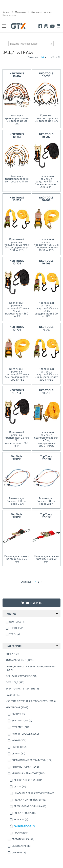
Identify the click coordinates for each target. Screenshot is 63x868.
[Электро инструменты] (32, 689)
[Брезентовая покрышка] (32, 806)
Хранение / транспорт (42, 12)
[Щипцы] (32, 747)
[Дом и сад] (32, 682)
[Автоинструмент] (32, 767)
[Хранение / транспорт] (32, 773)
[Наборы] (32, 695)
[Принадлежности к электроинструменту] (32, 668)
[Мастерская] (32, 707)
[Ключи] (32, 740)
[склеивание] (32, 846)
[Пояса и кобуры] (32, 813)
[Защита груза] (32, 826)
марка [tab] (11, 614)
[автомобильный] (32, 660)
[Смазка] (32, 852)
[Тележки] (32, 819)
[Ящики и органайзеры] (32, 800)
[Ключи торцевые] (32, 734)
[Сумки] (32, 787)
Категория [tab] (14, 646)
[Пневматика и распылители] (32, 760)
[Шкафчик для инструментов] (32, 793)
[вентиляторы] (32, 721)
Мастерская (21, 12)
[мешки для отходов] (32, 780)
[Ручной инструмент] (32, 676)
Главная (7, 12)
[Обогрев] (32, 714)
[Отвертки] (32, 727)
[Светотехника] (32, 839)
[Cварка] (32, 754)
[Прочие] (32, 833)
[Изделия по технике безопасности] (32, 701)
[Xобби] (32, 654)
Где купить (32, 603)
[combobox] (31, 44)
